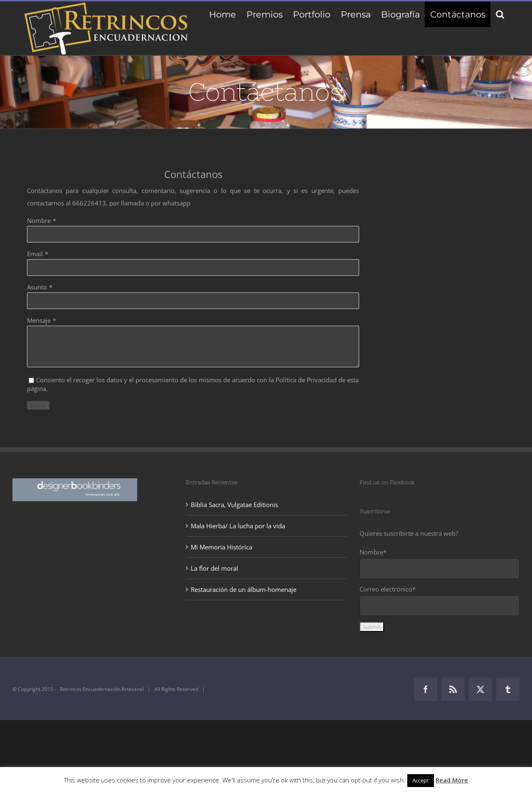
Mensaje (39, 320)
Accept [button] (421, 780)
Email (35, 254)
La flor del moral (214, 568)
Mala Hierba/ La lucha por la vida (238, 526)
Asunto (37, 287)
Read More (452, 780)
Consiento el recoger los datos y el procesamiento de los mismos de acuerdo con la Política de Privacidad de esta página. (193, 384)
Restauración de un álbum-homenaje (244, 589)
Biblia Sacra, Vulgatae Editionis (234, 505)
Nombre (39, 220)
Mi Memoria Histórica (222, 547)
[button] (500, 14)
